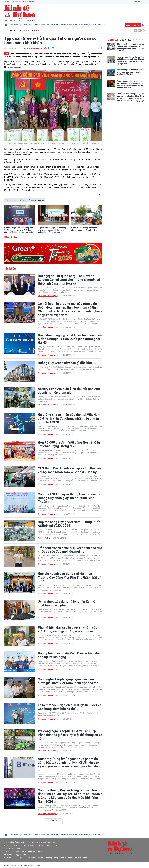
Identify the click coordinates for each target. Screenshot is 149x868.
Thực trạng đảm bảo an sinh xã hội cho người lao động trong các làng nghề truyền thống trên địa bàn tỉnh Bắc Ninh (130, 84)
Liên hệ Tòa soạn (29, 2)
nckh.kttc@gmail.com (18, 855)
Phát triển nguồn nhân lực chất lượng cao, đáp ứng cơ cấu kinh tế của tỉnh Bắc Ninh (130, 72)
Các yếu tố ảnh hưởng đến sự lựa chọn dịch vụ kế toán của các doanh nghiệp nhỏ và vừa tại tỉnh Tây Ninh (130, 47)
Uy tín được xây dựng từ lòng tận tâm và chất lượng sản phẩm (67, 603)
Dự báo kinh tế (35, 25)
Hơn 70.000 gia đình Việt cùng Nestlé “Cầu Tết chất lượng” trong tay (69, 444)
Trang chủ (12, 30)
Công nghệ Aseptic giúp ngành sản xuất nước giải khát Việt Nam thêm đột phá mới (69, 681)
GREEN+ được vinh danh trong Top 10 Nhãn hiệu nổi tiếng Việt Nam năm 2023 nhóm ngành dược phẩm (19, 230)
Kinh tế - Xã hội (44, 538)
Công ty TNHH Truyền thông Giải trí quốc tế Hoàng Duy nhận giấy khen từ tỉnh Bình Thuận (69, 498)
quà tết (41, 200)
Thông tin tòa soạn (133, 25)
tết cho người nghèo (28, 200)
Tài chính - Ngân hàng (50, 25)
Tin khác (10, 269)
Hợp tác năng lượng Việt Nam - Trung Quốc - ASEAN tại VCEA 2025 (70, 524)
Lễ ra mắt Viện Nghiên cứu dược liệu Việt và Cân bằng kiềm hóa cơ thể (70, 707)
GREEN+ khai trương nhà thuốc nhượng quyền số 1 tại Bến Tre (84, 229)
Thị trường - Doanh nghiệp (31, 30)
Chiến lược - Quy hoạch (19, 25)
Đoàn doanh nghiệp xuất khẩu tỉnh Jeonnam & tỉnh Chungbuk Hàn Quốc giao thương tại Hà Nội (70, 339)
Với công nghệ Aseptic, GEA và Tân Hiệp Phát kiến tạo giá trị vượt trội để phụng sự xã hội (70, 735)
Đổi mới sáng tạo (81, 25)
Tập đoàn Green (11, 200)
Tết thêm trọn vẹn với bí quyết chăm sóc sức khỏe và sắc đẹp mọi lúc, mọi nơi (70, 550)
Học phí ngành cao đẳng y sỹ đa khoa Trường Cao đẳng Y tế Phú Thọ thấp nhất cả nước (70, 577)
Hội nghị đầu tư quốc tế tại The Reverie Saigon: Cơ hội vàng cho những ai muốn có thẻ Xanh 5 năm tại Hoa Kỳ (69, 280)
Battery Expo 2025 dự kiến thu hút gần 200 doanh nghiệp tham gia (69, 391)
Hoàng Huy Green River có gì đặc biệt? (67, 363)
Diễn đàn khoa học (96, 25)
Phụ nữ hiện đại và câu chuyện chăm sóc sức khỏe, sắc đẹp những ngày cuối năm (68, 629)
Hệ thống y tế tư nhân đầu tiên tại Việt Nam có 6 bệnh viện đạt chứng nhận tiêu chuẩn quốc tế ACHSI (69, 418)
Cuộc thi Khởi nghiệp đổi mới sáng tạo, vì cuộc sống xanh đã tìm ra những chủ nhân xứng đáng (52, 230)
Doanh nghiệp (67, 25)
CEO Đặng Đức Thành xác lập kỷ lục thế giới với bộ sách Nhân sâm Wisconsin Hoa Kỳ (69, 470)
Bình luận (10, 237)
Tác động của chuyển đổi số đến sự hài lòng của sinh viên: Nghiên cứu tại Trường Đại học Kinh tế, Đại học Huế (130, 60)
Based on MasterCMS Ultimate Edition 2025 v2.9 (23, 865)
